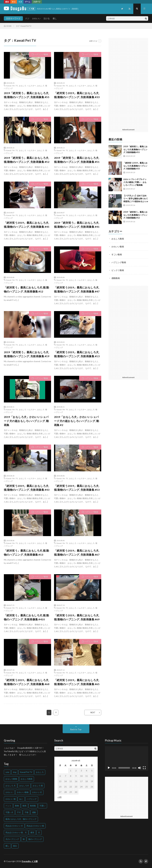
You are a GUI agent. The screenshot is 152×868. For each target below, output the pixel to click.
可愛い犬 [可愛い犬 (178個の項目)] (9, 812)
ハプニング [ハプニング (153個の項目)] (32, 799)
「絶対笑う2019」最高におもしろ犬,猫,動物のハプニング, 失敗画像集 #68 (27, 682)
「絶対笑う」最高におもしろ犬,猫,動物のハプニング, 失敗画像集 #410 (26, 617)
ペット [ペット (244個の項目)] (8, 806)
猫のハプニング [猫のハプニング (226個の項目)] (35, 839)
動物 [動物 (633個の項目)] (17, 806)
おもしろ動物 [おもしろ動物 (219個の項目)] (11, 779)
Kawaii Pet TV (12, 86)
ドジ (27, 18)
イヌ (20, 2)
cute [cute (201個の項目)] (7, 772)
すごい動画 (117, 254)
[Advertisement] (128, 83)
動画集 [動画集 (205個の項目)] (33, 806)
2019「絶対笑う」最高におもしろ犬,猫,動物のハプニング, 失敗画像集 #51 (77, 160)
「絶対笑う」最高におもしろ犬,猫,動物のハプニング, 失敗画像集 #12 (26, 289)
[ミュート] (140, 768)
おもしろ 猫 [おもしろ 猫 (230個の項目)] (38, 786)
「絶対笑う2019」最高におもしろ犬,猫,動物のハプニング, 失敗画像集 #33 (77, 95)
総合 (7, 2)
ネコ (14, 2)
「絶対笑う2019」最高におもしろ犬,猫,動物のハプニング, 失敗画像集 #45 (27, 225)
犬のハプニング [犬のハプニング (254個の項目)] (12, 839)
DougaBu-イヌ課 (30, 861)
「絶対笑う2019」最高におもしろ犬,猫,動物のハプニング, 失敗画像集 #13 (77, 354)
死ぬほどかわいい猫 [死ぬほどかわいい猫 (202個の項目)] (35, 826)
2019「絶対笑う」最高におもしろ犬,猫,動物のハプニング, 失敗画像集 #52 (27, 160)
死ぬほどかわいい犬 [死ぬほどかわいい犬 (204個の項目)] (14, 826)
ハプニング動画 (41, 54)
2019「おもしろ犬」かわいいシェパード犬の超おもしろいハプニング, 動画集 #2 (77, 421)
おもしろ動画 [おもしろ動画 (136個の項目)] (27, 779)
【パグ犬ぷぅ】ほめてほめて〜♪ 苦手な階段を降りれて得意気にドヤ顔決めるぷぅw (136, 198)
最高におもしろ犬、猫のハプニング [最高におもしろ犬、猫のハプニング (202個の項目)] (21, 819)
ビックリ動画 (118, 270)
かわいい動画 (118, 246)
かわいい (36, 18)
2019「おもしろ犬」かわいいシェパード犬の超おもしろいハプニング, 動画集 (26, 421)
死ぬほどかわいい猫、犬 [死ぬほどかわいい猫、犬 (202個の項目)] (16, 832)
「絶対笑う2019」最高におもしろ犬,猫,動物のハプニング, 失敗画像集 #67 (77, 553)
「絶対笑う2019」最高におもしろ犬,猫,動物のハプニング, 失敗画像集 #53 (77, 488)
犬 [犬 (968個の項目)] (39, 832)
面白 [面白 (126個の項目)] (15, 846)
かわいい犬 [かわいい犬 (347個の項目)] (37, 792)
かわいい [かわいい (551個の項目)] (9, 792)
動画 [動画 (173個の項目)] (24, 806)
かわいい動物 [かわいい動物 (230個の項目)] (23, 792)
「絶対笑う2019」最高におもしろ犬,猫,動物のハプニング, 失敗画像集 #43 (27, 488)
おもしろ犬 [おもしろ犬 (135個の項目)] (24, 786)
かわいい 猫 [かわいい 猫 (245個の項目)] (11, 799)
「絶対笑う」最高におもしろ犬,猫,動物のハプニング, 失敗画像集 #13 (26, 553)
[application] (127, 759)
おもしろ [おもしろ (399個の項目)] (40, 772)
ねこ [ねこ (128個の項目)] (21, 799)
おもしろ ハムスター (27, 86)
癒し (55, 18)
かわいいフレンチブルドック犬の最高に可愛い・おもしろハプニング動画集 (135, 182)
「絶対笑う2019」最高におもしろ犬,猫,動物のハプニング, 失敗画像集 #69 (77, 617)
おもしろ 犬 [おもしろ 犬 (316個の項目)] (11, 786)
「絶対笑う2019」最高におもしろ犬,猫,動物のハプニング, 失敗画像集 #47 (77, 289)
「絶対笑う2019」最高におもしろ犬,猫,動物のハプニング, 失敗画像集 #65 (77, 682)
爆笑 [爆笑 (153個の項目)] (32, 832)
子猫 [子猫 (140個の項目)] (26, 812)
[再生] (109, 768)
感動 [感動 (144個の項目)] (34, 812)
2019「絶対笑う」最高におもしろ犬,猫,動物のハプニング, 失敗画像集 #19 (27, 354)
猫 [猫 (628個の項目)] (24, 839)
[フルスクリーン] (144, 768)
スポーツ (37, 2)
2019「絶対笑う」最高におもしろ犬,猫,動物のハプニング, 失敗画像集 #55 (27, 95)
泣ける (47, 18)
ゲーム (28, 2)
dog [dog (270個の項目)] (15, 772)
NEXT (93, 713)
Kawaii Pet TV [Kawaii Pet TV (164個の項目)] (26, 772)
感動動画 (116, 277)
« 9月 (60, 797)
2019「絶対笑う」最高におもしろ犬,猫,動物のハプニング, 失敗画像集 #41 (77, 225)
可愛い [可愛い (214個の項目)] (43, 806)
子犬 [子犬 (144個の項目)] (19, 812)
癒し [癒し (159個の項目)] (7, 846)
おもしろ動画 (118, 239)
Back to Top (76, 730)
